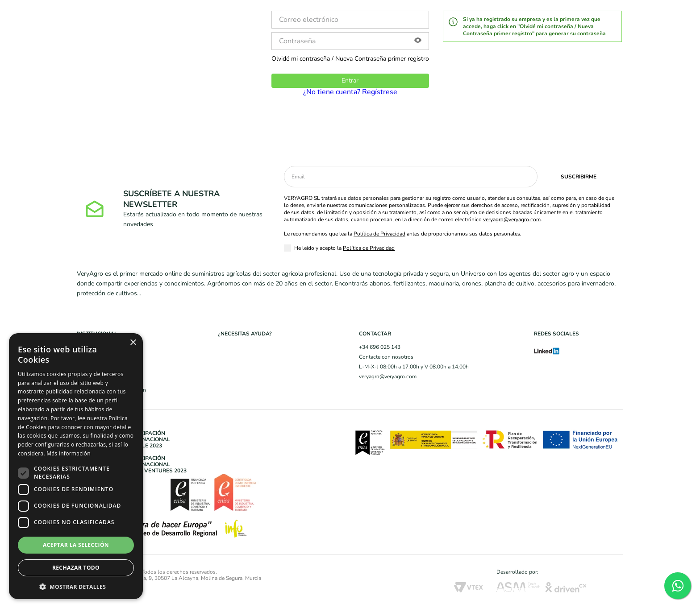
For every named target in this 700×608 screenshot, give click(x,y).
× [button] (133, 343)
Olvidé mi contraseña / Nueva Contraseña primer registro (350, 59)
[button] (418, 41)
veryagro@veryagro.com (512, 219)
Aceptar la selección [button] (76, 545)
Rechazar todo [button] (76, 568)
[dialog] (76, 466)
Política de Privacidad (379, 234)
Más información (68, 453)
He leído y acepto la (344, 248)
